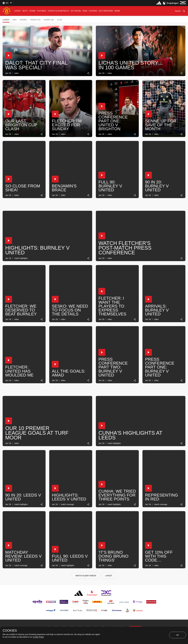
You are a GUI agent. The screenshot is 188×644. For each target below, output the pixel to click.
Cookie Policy (38, 637)
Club (59, 20)
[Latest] (109, 575)
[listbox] (7, 3)
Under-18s (49, 20)
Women (23, 20)
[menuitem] (17, 11)
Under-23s (35, 20)
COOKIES (10, 631)
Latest (6, 20)
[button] (180, 11)
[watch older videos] (86, 575)
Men (15, 20)
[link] (88, 73)
